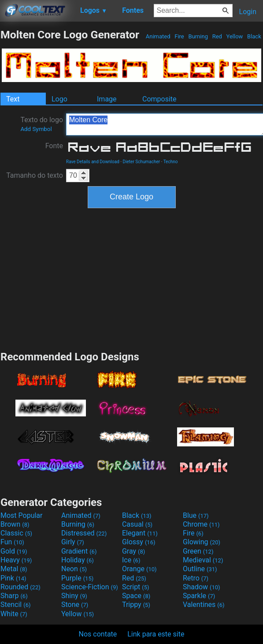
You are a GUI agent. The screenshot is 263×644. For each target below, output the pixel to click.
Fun (12, 542)
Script (136, 587)
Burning (198, 36)
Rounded (20, 587)
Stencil (15, 605)
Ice (131, 560)
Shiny (74, 596)
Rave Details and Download (93, 162)
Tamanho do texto (35, 175)
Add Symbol (36, 129)
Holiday (78, 560)
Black (254, 36)
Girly (73, 542)
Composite (159, 99)
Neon (74, 569)
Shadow (202, 587)
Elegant (140, 533)
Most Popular (22, 515)
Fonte (54, 146)
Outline (200, 569)
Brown (15, 524)
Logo (59, 99)
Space (136, 596)
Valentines (204, 605)
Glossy (139, 542)
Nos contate (98, 634)
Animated (158, 36)
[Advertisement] (132, 278)
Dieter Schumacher (142, 162)
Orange (139, 569)
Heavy (16, 560)
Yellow (234, 36)
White (14, 614)
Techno (171, 162)
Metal (14, 569)
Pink (13, 578)
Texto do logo (42, 124)
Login (248, 12)
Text (13, 99)
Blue (196, 515)
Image (107, 99)
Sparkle (199, 596)
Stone (75, 605)
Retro (196, 578)
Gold (14, 551)
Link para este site (156, 634)
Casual (137, 524)
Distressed (84, 533)
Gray (133, 551)
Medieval (203, 560)
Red (217, 36)
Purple (77, 578)
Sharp (14, 596)
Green (198, 551)
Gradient (79, 551)
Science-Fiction (90, 587)
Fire (179, 36)
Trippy (136, 605)
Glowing (202, 542)
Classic (16, 533)
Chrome (201, 524)
